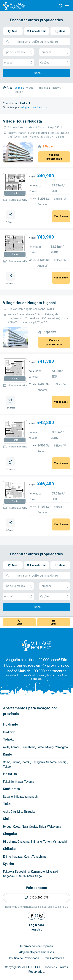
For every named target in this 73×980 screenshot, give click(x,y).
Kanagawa (38, 762)
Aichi (6, 812)
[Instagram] (41, 916)
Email (54, 624)
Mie (20, 812)
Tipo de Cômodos (18, 52)
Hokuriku (10, 774)
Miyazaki (52, 872)
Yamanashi (31, 797)
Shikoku (9, 849)
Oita (19, 876)
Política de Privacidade (24, 958)
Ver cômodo (61, 216)
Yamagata (62, 747)
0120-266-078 (39, 897)
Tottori (47, 842)
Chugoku (10, 834)
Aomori (15, 747)
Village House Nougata (22, 121)
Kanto (8, 754)
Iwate (40, 747)
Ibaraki (26, 762)
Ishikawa (17, 782)
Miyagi (50, 747)
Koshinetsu (12, 789)
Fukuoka (8, 872)
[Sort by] (35, 107)
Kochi (27, 857)
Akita (6, 747)
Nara (25, 827)
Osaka (33, 827)
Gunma (16, 762)
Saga (38, 876)
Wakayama (54, 827)
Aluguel (18, 63)
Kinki (7, 819)
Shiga (42, 827)
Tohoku (9, 739)
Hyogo (7, 827)
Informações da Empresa (36, 946)
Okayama (23, 842)
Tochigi (63, 762)
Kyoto (17, 827)
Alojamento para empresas (37, 952)
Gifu (13, 812)
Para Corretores (54, 958)
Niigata (19, 797)
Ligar (19, 624)
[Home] (36, 645)
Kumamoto (38, 872)
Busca (37, 73)
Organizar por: (11, 107)
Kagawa (17, 857)
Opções (55, 63)
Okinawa (28, 876)
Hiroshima (10, 842)
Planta (15, 193)
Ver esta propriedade (54, 157)
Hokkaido (11, 724)
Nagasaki (9, 876)
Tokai (7, 804)
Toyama (29, 782)
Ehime (7, 857)
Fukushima (28, 747)
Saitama (51, 762)
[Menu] (67, 6)
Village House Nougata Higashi (29, 303)
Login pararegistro (36, 927)
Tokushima (39, 857)
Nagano (8, 797)
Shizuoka (29, 812)
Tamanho (55, 52)
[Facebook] (32, 916)
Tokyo (7, 767)
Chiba (7, 762)
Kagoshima (22, 872)
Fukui (6, 782)
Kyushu (8, 864)
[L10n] (60, 6)
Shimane (36, 842)
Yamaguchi (60, 842)
